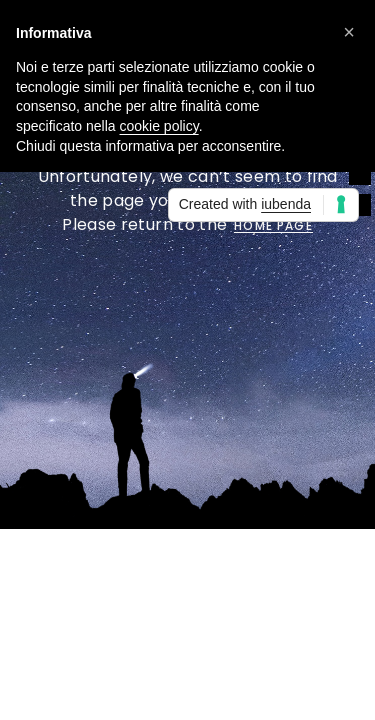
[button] (349, 32)
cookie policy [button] (159, 126)
